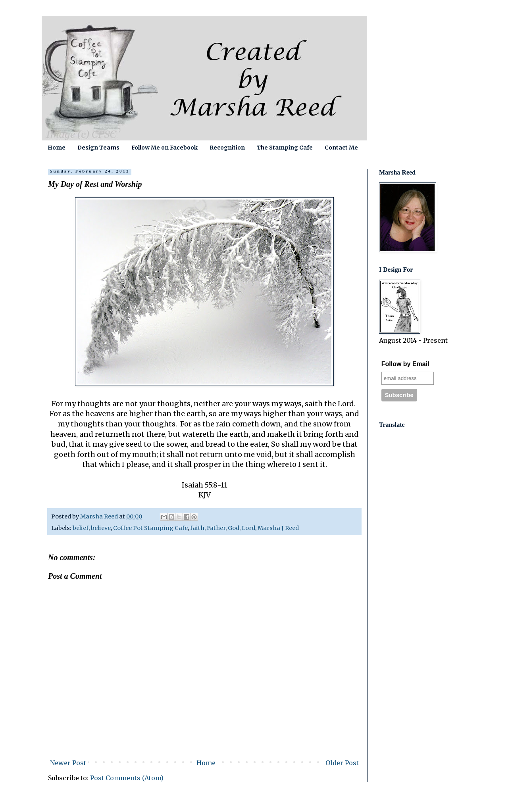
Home (57, 148)
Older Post (342, 763)
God (234, 528)
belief (81, 528)
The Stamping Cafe (285, 148)
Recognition (227, 148)
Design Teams (98, 148)
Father (216, 528)
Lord (248, 528)
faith (197, 528)
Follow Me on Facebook (165, 148)
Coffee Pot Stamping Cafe (150, 528)
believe (101, 528)
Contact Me (341, 148)
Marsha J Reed (278, 528)
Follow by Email (405, 364)
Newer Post (68, 763)
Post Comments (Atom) (127, 778)
